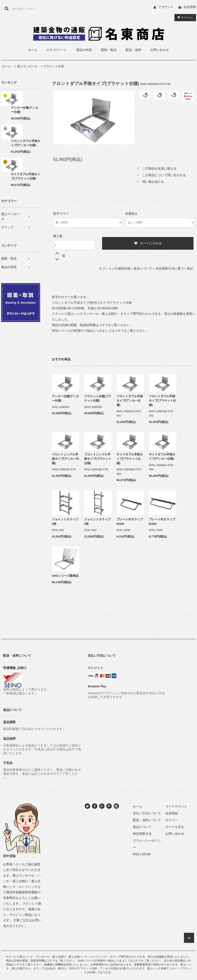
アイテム (184, 17)
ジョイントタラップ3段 (97, 521)
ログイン (172, 820)
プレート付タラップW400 (162, 521)
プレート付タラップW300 (130, 521)
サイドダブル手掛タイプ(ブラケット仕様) (26, 176)
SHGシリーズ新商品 (65, 576)
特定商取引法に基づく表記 (174, 268)
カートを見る (175, 827)
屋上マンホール (27, 66)
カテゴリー (57, 50)
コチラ (103, 325)
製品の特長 (84, 50)
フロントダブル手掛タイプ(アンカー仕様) (26, 143)
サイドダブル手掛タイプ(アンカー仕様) (162, 457)
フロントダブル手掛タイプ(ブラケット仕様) (163, 401)
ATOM (146, 854)
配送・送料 (133, 50)
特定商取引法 (142, 834)
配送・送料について (147, 820)
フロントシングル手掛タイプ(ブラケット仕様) (98, 459)
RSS (136, 854)
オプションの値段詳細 (115, 268)
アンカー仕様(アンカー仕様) (25, 110)
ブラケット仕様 (54, 66)
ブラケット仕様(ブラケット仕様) (98, 398)
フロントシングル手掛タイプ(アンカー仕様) (65, 459)
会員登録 (190, 7)
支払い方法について (147, 813)
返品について (143, 268)
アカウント (166, 7)
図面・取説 (109, 50)
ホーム (33, 50)
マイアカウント (176, 806)
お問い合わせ (160, 50)
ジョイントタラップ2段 (65, 521)
